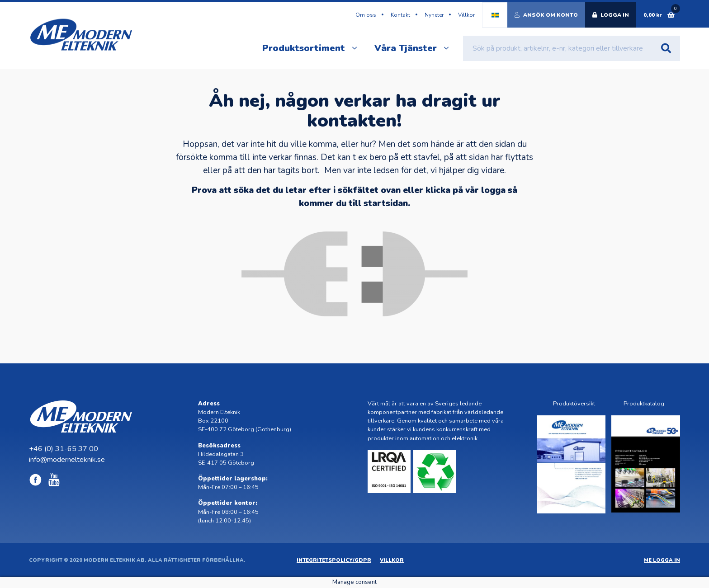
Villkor (466, 15)
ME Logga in (662, 560)
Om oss (366, 15)
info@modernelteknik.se (67, 460)
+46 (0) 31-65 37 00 (64, 449)
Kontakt (400, 15)
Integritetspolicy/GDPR (334, 560)
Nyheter (434, 15)
